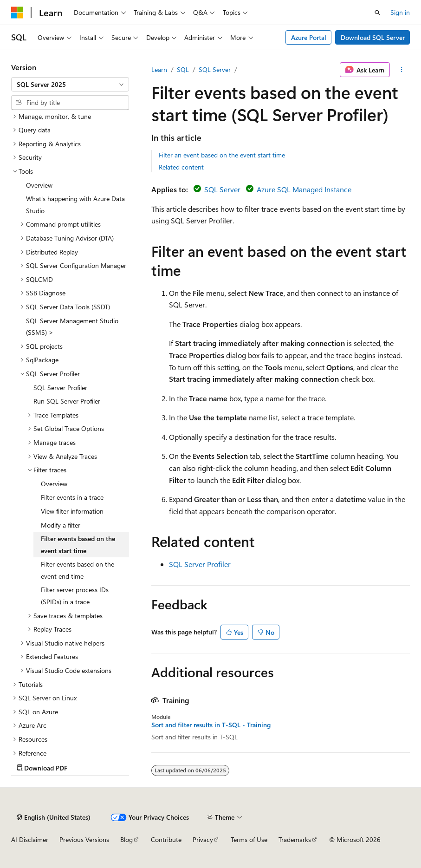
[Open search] (377, 13)
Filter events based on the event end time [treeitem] (78, 570)
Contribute (166, 839)
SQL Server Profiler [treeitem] (60, 388)
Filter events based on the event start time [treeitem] (78, 545)
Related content (181, 167)
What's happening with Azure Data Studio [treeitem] (75, 205)
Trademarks (295, 839)
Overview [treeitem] (39, 185)
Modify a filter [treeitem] (61, 525)
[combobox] (70, 85)
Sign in (400, 12)
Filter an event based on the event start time (222, 155)
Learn (159, 69)
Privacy (203, 839)
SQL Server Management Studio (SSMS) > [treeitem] (72, 327)
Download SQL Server (373, 37)
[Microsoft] (17, 13)
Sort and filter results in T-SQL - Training (211, 725)
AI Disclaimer (30, 839)
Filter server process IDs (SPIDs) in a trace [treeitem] (75, 596)
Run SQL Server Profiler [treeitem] (67, 401)
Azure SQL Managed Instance (304, 189)
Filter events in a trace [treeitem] (72, 497)
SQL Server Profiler (200, 564)
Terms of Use (249, 839)
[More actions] (402, 70)
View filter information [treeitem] (72, 511)
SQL (183, 69)
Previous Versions (84, 839)
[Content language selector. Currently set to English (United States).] (54, 817)
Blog (126, 839)
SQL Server (215, 69)
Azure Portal (309, 37)
